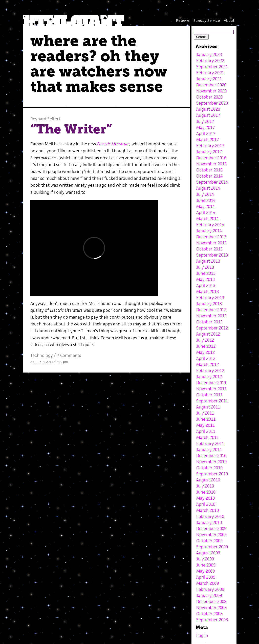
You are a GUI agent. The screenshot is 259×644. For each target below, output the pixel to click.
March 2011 (208, 437)
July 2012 (205, 340)
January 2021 (209, 79)
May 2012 (206, 352)
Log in (202, 635)
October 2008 (209, 614)
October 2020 (209, 97)
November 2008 (211, 608)
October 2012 (209, 322)
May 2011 (206, 425)
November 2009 (211, 535)
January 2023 (209, 54)
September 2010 (212, 474)
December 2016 (211, 158)
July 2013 (205, 267)
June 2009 (206, 565)
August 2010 (208, 480)
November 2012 (211, 316)
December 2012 (211, 310)
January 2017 (209, 152)
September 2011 (212, 401)
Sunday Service (207, 20)
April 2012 (206, 358)
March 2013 (208, 291)
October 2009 (209, 541)
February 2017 (210, 146)
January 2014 (209, 231)
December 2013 (211, 237)
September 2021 (212, 67)
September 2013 (212, 255)
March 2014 (208, 219)
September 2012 (212, 328)
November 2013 (211, 243)
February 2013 (210, 298)
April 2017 (206, 133)
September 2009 (212, 547)
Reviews (183, 20)
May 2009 (206, 571)
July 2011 (205, 413)
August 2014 (208, 188)
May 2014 (206, 206)
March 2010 (208, 510)
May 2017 (206, 127)
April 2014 (206, 212)
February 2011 (210, 443)
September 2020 (212, 103)
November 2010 (211, 462)
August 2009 (208, 553)
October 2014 (209, 176)
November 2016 (211, 164)
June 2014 (206, 200)
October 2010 (209, 468)
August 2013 (208, 261)
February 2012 (210, 370)
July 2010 (205, 486)
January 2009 (209, 595)
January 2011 (209, 450)
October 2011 (209, 395)
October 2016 (209, 170)
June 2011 (206, 419)
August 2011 (208, 407)
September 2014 (212, 182)
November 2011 (211, 389)
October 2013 (209, 249)
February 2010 (210, 516)
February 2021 (210, 73)
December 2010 (211, 456)
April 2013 (206, 285)
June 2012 (206, 346)
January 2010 (209, 522)
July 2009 (205, 559)
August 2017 (208, 115)
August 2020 (208, 109)
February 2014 (210, 225)
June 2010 (206, 492)
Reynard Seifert (45, 119)
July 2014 (205, 194)
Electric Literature (113, 144)
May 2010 (206, 498)
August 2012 (208, 334)
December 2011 (211, 383)
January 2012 (209, 377)
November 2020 (211, 91)
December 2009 (211, 529)
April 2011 (206, 431)
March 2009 (208, 583)
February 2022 (210, 61)
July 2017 (205, 121)
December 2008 (211, 601)
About (229, 20)
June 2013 (206, 273)
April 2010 (206, 504)
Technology (42, 355)
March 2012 (208, 364)
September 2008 (212, 620)
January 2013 (209, 304)
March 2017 (208, 140)
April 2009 (206, 577)
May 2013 (206, 279)
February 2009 (210, 589)
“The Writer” (71, 129)
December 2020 (211, 85)
